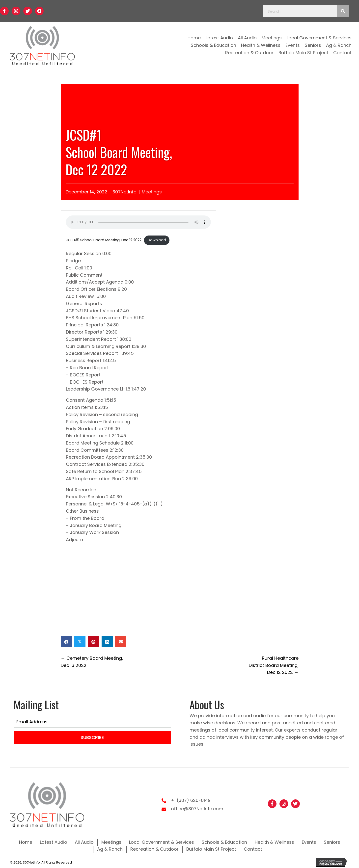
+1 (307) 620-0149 (191, 800)
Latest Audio (54, 841)
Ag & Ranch (110, 848)
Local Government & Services (162, 841)
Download (157, 240)
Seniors (332, 841)
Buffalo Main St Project (211, 848)
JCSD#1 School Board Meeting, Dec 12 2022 (104, 240)
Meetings (152, 192)
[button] (4, 11)
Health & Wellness (274, 841)
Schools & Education (224, 841)
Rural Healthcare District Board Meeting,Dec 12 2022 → (274, 665)
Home (26, 841)
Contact (253, 848)
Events (309, 841)
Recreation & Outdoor (154, 848)
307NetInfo (124, 192)
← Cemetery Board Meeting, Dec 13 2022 (92, 662)
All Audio (84, 841)
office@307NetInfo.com (197, 808)
